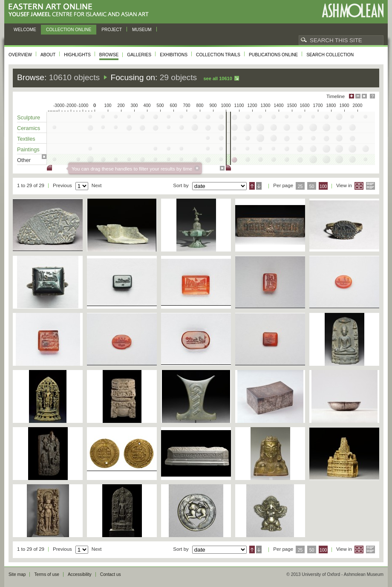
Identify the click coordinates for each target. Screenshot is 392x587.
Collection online (69, 30)
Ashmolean (353, 10)
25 (300, 187)
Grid (359, 186)
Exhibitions (174, 55)
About (48, 55)
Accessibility (80, 574)
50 (312, 187)
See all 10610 (218, 78)
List (370, 186)
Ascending (252, 186)
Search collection (330, 55)
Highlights (77, 55)
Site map (17, 574)
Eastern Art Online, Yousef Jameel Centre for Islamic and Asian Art (81, 10)
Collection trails (218, 55)
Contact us (111, 574)
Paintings (28, 149)
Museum (142, 30)
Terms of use (47, 574)
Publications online (273, 55)
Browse (109, 55)
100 (323, 187)
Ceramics (29, 128)
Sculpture (29, 117)
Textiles (26, 139)
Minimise (358, 96)
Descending (259, 186)
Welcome (25, 30)
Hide (364, 96)
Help (372, 96)
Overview (20, 55)
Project (112, 30)
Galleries (139, 55)
